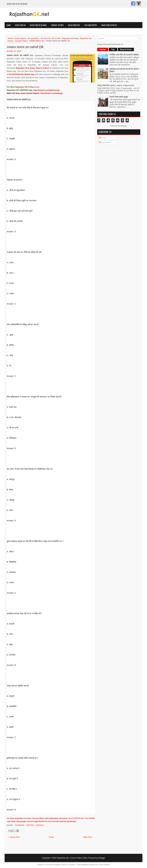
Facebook (19, 825)
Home (9, 25)
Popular (103, 49)
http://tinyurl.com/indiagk (51, 93)
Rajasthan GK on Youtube (17, 31)
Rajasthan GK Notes (109, 25)
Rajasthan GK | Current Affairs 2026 (72, 858)
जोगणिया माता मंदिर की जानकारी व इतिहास (124, 55)
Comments (105, 142)
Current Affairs (57, 25)
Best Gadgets (105, 865)
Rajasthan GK (20, 25)
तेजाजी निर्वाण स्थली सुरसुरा (119, 97)
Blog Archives (126, 49)
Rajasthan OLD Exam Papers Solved (32, 68)
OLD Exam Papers (91, 25)
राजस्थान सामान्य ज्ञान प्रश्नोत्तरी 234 (25, 47)
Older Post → (89, 837)
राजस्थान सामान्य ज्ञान (37, 41)
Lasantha (72, 865)
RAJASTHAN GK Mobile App (22, 74)
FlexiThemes (49, 865)
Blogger (124, 126)
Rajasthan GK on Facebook (17, 4)
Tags (113, 49)
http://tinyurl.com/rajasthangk (46, 90)
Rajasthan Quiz (74, 25)
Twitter (30, 825)
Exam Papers (20, 38)
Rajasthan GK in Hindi (38, 25)
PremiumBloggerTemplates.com (88, 865)
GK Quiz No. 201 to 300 (51, 38)
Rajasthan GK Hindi (70, 38)
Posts (102, 138)
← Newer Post (14, 837)
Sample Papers (21, 41)
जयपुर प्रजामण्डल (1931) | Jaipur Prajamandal (116, 85)
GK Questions (33, 38)
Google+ (40, 825)
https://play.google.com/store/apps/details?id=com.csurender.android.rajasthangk (44, 821)
